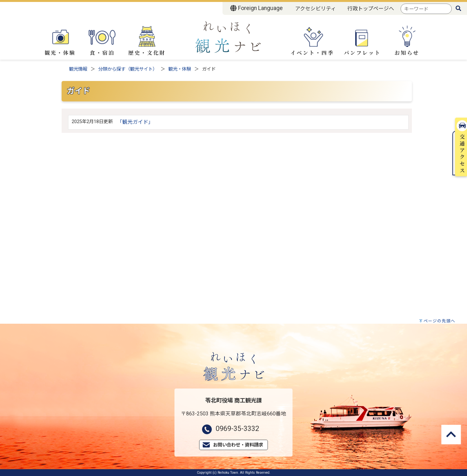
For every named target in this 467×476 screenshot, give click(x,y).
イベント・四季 (312, 41)
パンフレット (362, 41)
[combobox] (426, 9)
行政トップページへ (371, 9)
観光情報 (78, 69)
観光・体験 (60, 40)
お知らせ (407, 41)
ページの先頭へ (439, 321)
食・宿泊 (102, 40)
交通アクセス (460, 100)
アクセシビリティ (316, 9)
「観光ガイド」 (135, 122)
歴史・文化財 (147, 41)
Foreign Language (256, 8)
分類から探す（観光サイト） (128, 69)
